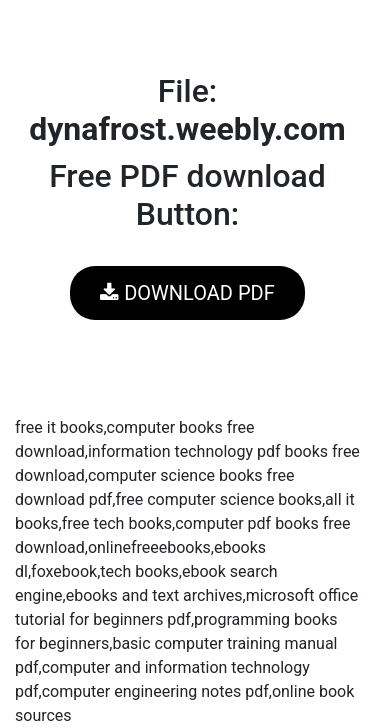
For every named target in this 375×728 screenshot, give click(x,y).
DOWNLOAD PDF (187, 293)
